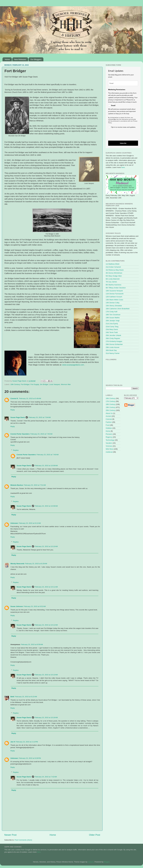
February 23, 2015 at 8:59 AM (32, 644)
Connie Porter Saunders (20, 434)
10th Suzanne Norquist (114, 291)
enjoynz (91, 862)
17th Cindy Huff (111, 312)
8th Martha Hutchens (113, 285)
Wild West (109, 449)
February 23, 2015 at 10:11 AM (46, 587)
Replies (16, 450)
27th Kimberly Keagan (114, 341)
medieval (109, 452)
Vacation (109, 443)
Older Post (95, 835)
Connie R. (14, 398)
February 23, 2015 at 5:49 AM (30, 398)
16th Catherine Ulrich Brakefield (118, 309)
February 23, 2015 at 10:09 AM (46, 466)
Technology (110, 440)
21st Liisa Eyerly (112, 324)
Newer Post (10, 835)
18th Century (110, 404)
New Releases (20, 59)
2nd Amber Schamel (113, 267)
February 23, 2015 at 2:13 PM (27, 742)
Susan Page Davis (18, 417)
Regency (109, 437)
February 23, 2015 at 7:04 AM (40, 417)
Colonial (109, 419)
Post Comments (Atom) (23, 840)
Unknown (14, 523)
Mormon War (66, 384)
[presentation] (121, 135)
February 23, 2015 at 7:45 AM (41, 434)
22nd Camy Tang (112, 327)
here (123, 167)
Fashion (109, 422)
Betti (12, 697)
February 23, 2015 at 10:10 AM (46, 546)
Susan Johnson (17, 606)
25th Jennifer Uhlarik (113, 335)
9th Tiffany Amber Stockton (116, 288)
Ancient (108, 416)
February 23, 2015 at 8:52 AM (35, 606)
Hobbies (109, 428)
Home (7, 59)
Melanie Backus (17, 485)
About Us (109, 413)
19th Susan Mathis (113, 318)
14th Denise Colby (113, 303)
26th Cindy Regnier (113, 338)
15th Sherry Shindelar (114, 306)
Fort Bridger (25, 384)
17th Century (110, 401)
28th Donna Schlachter (114, 344)
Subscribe (123, 143)
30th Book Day (111, 350)
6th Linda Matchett (113, 279)
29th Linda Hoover (113, 347)
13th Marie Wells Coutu (114, 300)
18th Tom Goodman (113, 315)
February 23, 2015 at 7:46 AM (48, 455)
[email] (123, 83)
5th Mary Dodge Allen (114, 276)
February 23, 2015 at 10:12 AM (46, 625)
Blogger (107, 862)
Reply (13, 410)
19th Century (15, 384)
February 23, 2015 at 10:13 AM (46, 675)
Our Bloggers (36, 59)
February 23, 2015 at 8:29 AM (36, 564)
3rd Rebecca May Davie (115, 270)
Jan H (13, 742)
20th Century (110, 410)
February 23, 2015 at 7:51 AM (35, 485)
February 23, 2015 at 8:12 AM (30, 523)
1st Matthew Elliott (113, 264)
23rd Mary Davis (112, 329)
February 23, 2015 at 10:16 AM (46, 718)
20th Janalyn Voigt (113, 321)
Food (108, 425)
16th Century (110, 398)
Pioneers (109, 434)
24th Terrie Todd (112, 332)
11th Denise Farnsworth (115, 294)
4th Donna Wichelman (114, 273)
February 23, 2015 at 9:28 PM (30, 758)
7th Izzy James (111, 282)
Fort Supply (35, 384)
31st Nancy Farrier (113, 353)
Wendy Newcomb (17, 564)
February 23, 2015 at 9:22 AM (26, 697)
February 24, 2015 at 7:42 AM (46, 777)
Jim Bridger (44, 384)
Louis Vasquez (55, 384)
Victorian (109, 446)
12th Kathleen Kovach (114, 297)
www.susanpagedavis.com (73, 365)
